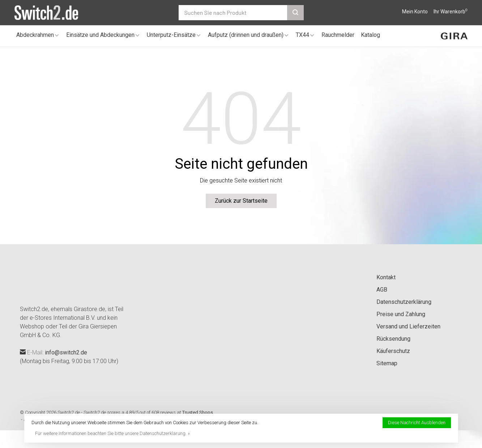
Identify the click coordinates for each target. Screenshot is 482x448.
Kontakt (386, 277)
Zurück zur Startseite (241, 201)
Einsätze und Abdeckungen (100, 35)
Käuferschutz (393, 351)
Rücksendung (393, 339)
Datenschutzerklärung (404, 302)
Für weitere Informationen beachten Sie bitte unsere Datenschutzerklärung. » (112, 433)
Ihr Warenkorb (451, 12)
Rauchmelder (338, 35)
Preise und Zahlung (401, 314)
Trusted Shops (198, 412)
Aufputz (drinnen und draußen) (246, 35)
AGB (382, 290)
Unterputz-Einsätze (171, 35)
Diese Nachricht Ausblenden (417, 423)
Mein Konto (415, 12)
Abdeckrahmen (35, 35)
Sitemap (387, 363)
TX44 (302, 35)
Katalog (370, 35)
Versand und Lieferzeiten (408, 326)
